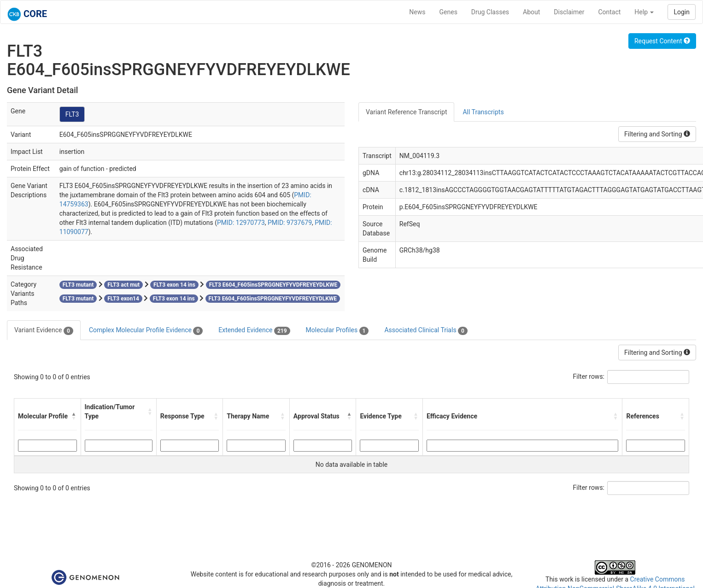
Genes (448, 12)
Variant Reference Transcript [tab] (406, 112)
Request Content (662, 41)
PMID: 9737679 (290, 223)
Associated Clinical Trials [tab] (426, 330)
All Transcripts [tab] (483, 112)
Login (682, 12)
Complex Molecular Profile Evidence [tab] (146, 330)
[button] (74, 416)
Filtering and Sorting (657, 134)
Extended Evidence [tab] (254, 330)
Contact (609, 12)
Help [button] (644, 12)
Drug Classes (490, 12)
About (531, 12)
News (417, 12)
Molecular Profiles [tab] (337, 330)
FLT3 (72, 114)
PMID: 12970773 (241, 223)
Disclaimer (569, 12)
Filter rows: (589, 376)
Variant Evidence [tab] (44, 330)
